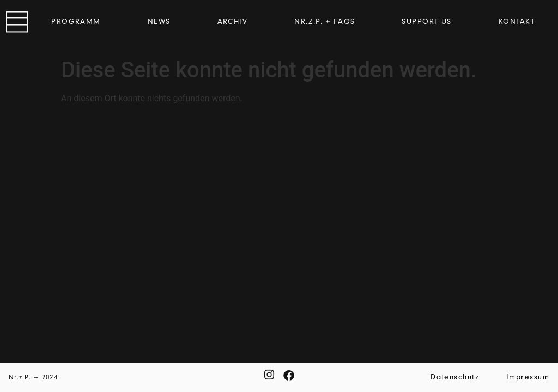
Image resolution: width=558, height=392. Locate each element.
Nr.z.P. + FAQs (325, 22)
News (159, 22)
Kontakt (517, 22)
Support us (426, 22)
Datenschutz (455, 377)
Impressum (528, 377)
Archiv (233, 22)
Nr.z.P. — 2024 (33, 377)
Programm (76, 22)
